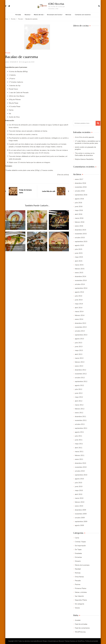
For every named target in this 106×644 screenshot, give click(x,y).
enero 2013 (79, 366)
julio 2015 (79, 249)
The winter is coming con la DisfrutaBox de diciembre (85, 154)
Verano (77, 608)
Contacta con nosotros (83, 15)
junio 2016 (79, 206)
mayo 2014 (79, 304)
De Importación (80, 546)
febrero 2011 (80, 455)
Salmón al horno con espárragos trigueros (15, 248)
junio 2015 (79, 253)
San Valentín (79, 596)
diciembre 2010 (80, 463)
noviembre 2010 (81, 467)
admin (7, 62)
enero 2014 (79, 319)
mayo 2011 (79, 444)
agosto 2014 (79, 292)
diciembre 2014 (80, 276)
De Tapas (78, 549)
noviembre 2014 (81, 280)
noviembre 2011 (81, 420)
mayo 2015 (79, 257)
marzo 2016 (79, 218)
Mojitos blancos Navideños (84, 159)
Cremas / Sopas (80, 542)
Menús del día (39, 15)
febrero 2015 (80, 269)
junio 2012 (79, 393)
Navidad (78, 569)
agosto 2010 (79, 479)
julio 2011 (79, 436)
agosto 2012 (79, 385)
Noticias (68, 15)
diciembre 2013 (80, 323)
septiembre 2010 (81, 475)
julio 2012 (79, 389)
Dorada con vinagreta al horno (59, 226)
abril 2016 (79, 214)
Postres (78, 584)
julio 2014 (79, 296)
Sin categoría (79, 604)
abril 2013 (79, 354)
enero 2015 (79, 273)
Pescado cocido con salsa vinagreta (37, 226)
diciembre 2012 (80, 370)
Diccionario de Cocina (54, 15)
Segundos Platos (81, 600)
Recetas (27, 15)
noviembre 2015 (81, 234)
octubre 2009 (80, 518)
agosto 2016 (79, 199)
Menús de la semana (82, 565)
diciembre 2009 (80, 510)
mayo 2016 (79, 210)
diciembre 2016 (80, 183)
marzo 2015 (79, 265)
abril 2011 (79, 448)
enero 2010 (79, 506)
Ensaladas (78, 553)
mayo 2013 (79, 350)
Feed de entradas (81, 624)
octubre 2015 (80, 238)
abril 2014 (79, 308)
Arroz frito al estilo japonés (84, 137)
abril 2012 (79, 401)
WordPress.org (80, 632)
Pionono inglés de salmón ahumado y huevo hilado (15, 225)
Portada (18, 15)
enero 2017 (79, 179)
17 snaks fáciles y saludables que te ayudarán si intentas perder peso (88, 142)
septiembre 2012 (81, 381)
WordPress (81, 641)
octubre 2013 (80, 331)
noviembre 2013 (81, 327)
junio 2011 (79, 440)
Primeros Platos (81, 588)
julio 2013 (79, 343)
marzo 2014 (79, 311)
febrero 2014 (80, 315)
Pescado (8, 53)
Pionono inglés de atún (59, 248)
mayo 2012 (79, 397)
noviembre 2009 (81, 514)
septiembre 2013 (81, 335)
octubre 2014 (80, 284)
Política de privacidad (92, 641)
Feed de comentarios (82, 628)
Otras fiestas (79, 577)
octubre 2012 (80, 378)
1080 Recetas (56, 4)
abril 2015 (79, 261)
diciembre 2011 (80, 417)
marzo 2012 (79, 405)
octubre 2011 (80, 424)
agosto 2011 (79, 432)
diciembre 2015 (80, 230)
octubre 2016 (80, 191)
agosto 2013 (79, 339)
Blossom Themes (64, 641)
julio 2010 (79, 483)
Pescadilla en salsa (37, 248)
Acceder (78, 620)
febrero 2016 (80, 222)
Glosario (78, 561)
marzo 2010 (79, 498)
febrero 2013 (80, 362)
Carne (77, 538)
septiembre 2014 (81, 288)
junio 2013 (79, 347)
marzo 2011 (79, 452)
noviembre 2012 (81, 374)
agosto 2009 (79, 525)
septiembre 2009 (81, 522)
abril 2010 (79, 494)
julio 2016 (79, 203)
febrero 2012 (80, 409)
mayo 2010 (79, 490)
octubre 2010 (80, 471)
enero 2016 (79, 226)
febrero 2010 (80, 502)
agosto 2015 (79, 245)
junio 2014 (79, 300)
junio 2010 (79, 486)
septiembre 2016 (81, 195)
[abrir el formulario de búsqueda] (99, 6)
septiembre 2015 (81, 242)
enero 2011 (79, 459)
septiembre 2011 (81, 428)
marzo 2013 (79, 358)
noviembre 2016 (81, 187)
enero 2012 (79, 413)
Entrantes (78, 557)
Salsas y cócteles (81, 592)
